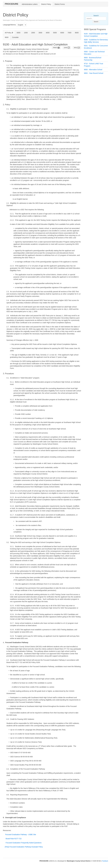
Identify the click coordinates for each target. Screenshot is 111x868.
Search (96, 16)
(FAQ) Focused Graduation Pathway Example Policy (24, 847)
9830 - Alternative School (93, 70)
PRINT (56, 48)
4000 (48, 33)
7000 (69, 33)
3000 (40, 33)
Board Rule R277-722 (14, 839)
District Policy (46, 4)
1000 (26, 33)
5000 (55, 33)
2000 (33, 33)
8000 (77, 33)
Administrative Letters (30, 4)
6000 (62, 33)
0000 (19, 33)
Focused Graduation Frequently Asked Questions (24, 843)
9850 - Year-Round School (94, 73)
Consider (15, 37)
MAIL (77, 48)
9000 (7, 37)
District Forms (60, 4)
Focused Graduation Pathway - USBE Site (21, 835)
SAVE (67, 48)
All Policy (9, 33)
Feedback (105, 861)
